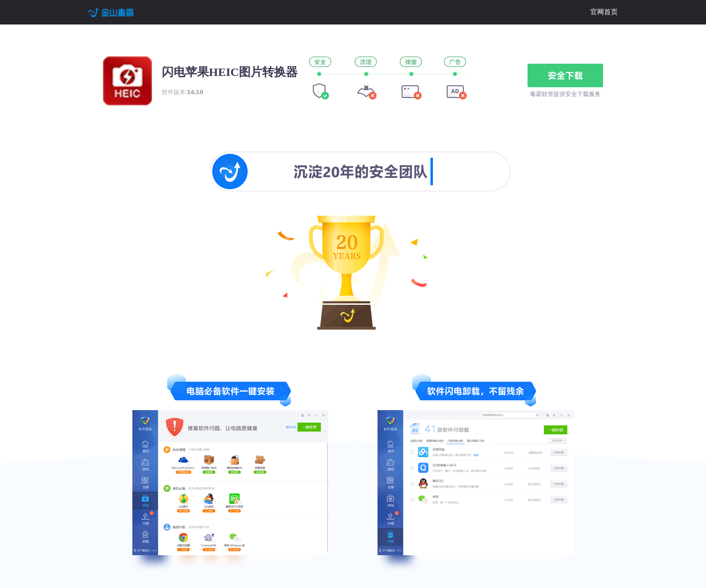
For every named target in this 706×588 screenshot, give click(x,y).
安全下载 (565, 75)
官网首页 (604, 12)
